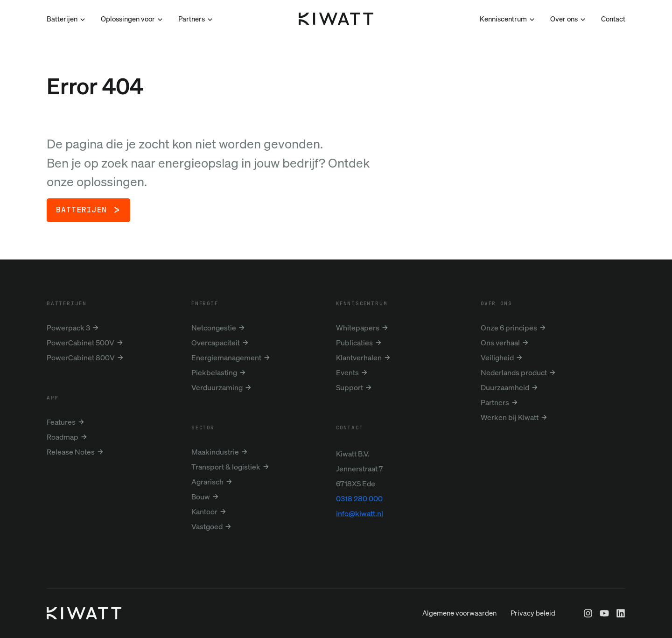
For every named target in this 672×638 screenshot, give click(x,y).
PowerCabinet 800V (81, 358)
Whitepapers (358, 328)
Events (347, 372)
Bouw (201, 497)
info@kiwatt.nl (360, 513)
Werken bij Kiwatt (510, 417)
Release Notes (71, 452)
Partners (495, 402)
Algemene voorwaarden (459, 631)
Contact (613, 19)
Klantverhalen (359, 358)
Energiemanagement (226, 358)
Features (61, 422)
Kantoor (204, 512)
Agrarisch (207, 482)
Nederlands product (514, 372)
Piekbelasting (214, 372)
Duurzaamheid (505, 387)
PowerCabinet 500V (80, 343)
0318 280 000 (359, 498)
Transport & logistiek (226, 467)
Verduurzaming (217, 387)
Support (350, 387)
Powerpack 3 (68, 328)
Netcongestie (214, 328)
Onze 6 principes (509, 328)
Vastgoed (207, 526)
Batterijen (81, 210)
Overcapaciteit (216, 343)
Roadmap (63, 437)
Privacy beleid (533, 631)
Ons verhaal (500, 343)
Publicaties (354, 343)
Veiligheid (497, 358)
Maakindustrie (215, 452)
